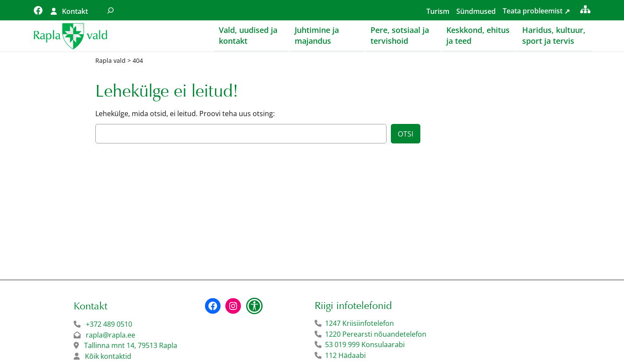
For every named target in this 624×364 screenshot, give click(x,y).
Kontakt (75, 11)
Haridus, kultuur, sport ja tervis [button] (554, 35)
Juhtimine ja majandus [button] (317, 35)
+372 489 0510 (109, 325)
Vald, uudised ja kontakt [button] (248, 35)
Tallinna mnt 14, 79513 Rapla (131, 346)
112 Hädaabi (345, 356)
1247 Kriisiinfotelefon (359, 324)
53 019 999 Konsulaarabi (365, 345)
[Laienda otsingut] (110, 10)
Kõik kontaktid (108, 357)
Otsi (406, 134)
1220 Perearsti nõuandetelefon (376, 335)
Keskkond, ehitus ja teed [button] (478, 35)
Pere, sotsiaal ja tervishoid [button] (400, 35)
